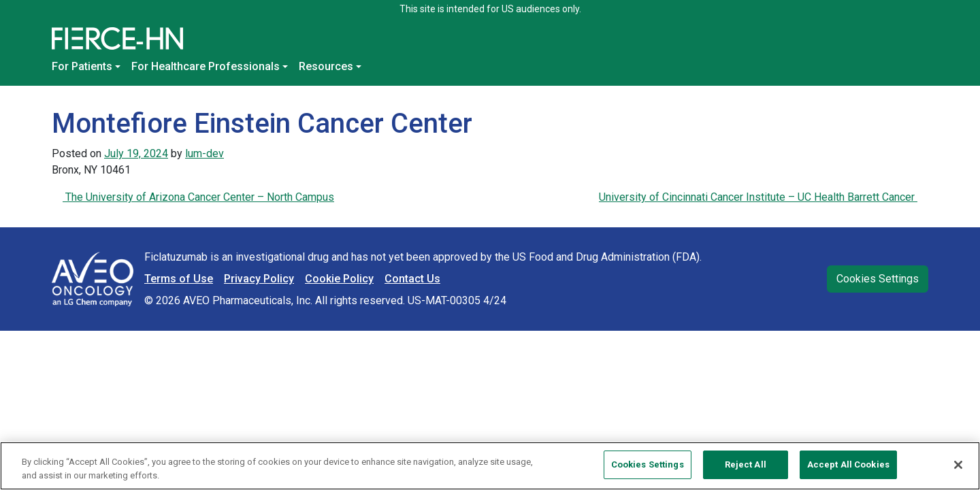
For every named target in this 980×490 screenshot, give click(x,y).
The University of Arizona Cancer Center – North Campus (198, 197)
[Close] (958, 465)
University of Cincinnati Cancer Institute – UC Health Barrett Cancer (758, 197)
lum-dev (205, 153)
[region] (490, 466)
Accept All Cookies (848, 464)
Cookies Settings (878, 279)
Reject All (746, 464)
